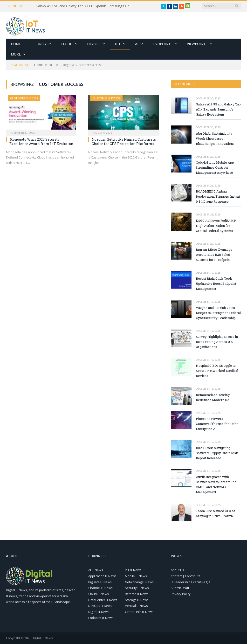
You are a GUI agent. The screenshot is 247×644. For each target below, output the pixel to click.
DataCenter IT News (103, 600)
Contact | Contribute (186, 576)
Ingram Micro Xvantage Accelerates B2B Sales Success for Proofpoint (214, 255)
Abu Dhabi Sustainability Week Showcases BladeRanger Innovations (215, 138)
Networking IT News (139, 582)
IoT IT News (133, 570)
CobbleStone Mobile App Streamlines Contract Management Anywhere (215, 167)
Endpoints (163, 44)
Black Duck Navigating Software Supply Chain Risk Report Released (217, 453)
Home (16, 44)
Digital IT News (99, 612)
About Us (177, 570)
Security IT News (137, 588)
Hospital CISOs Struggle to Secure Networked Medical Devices (217, 371)
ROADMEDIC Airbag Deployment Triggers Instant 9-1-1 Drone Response (218, 196)
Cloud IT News (99, 594)
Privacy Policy (181, 594)
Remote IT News (137, 594)
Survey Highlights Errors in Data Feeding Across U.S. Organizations (217, 342)
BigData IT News (100, 582)
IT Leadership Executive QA (191, 582)
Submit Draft (180, 588)
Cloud (67, 44)
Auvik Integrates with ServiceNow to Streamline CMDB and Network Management (216, 484)
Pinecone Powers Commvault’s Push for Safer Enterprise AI (217, 424)
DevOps (94, 44)
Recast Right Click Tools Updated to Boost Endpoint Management (216, 284)
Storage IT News (137, 600)
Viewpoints (197, 44)
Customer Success (24, 98)
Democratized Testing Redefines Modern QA (213, 397)
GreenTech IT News (139, 612)
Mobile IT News (136, 576)
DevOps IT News (100, 606)
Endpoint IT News (101, 618)
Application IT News (102, 576)
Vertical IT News (136, 606)
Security (38, 44)
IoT (118, 44)
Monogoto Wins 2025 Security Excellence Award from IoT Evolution (41, 142)
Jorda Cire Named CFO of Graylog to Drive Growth (215, 513)
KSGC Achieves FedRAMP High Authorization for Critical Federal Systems (216, 226)
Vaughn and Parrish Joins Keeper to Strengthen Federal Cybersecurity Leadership (218, 313)
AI (137, 44)
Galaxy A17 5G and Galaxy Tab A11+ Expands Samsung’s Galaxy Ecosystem (85, 6)
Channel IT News (100, 588)
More (16, 54)
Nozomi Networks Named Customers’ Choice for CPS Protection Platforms (124, 142)
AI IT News (96, 570)
